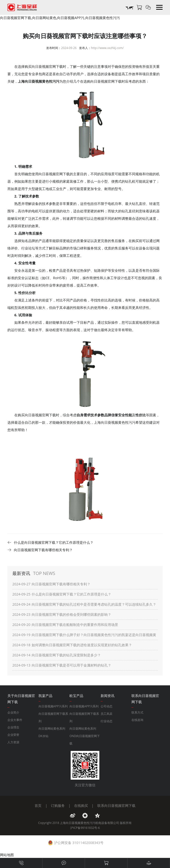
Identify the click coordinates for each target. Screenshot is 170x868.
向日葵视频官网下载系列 (53, 717)
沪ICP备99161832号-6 (85, 828)
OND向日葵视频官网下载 (85, 740)
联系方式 (137, 712)
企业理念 (13, 727)
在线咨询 (137, 720)
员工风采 (106, 714)
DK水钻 (43, 736)
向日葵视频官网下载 (106, 81)
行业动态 (106, 721)
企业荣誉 (13, 735)
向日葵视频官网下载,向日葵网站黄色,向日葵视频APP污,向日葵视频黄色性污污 (60, 18)
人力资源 (13, 742)
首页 (38, 806)
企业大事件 (15, 720)
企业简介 (13, 712)
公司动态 (106, 706)
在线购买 (81, 806)
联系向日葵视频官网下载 (116, 806)
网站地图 (7, 855)
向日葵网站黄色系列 (52, 729)
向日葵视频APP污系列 (53, 706)
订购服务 (58, 806)
